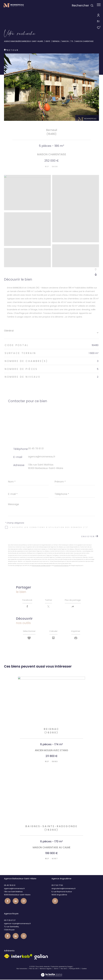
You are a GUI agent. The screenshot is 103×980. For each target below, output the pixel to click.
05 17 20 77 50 (57, 887)
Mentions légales (46, 969)
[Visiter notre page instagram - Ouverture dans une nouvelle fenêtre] (23, 902)
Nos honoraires (22, 969)
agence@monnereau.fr (42, 457)
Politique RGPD (74, 969)
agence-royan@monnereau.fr (17, 924)
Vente (48, 41)
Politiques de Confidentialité (41, 566)
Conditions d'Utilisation (61, 566)
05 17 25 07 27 (10, 921)
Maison (65, 41)
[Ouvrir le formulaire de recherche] (83, 6)
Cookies (84, 969)
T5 (72, 41)
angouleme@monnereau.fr (64, 890)
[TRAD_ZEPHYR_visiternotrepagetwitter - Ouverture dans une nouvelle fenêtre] (15, 902)
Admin (56, 969)
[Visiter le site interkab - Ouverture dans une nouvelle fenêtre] (22, 956)
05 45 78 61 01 (36, 449)
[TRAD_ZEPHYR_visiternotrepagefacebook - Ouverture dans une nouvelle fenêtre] (7, 902)
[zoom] (27, 177)
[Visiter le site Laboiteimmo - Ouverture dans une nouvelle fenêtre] (51, 974)
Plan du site (34, 969)
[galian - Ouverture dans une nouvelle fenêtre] (41, 957)
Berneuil (56, 41)
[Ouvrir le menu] (99, 5)
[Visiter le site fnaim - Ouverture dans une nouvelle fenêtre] (7, 957)
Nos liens (64, 969)
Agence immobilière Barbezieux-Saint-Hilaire (24, 41)
